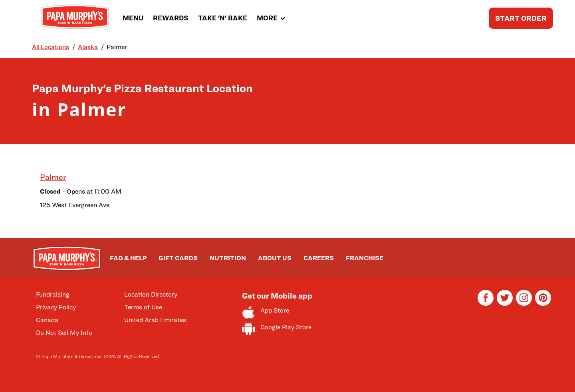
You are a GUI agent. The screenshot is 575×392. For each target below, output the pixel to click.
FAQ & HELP (128, 258)
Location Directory (151, 294)
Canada (47, 320)
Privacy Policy (56, 307)
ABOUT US (275, 258)
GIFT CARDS (178, 258)
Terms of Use (143, 307)
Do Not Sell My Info (64, 333)
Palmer (53, 177)
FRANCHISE (365, 258)
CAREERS (319, 258)
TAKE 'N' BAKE (223, 18)
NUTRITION (228, 258)
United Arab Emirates (155, 320)
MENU (133, 18)
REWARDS (171, 18)
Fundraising (53, 294)
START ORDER (521, 18)
